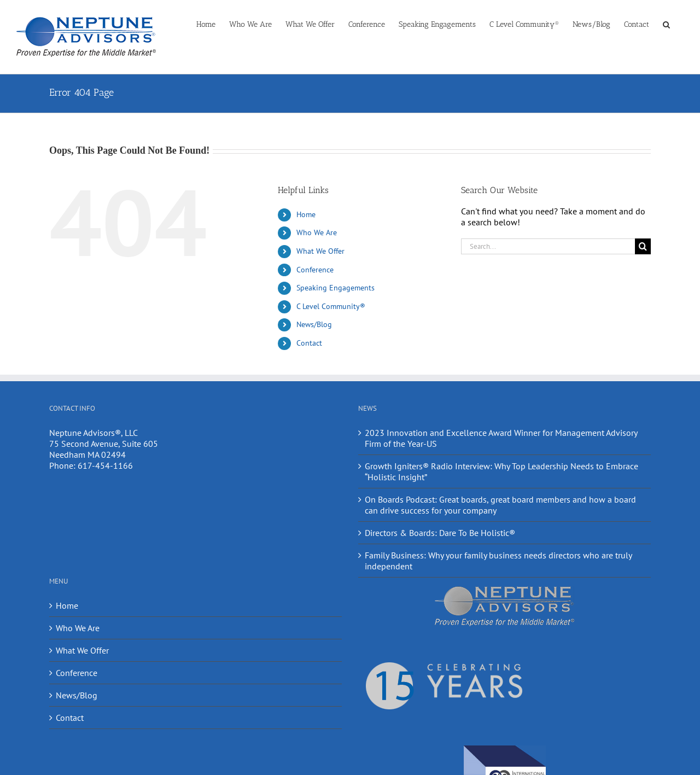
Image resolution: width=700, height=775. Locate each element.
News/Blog (314, 324)
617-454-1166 (105, 465)
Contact (309, 343)
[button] (666, 24)
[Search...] (548, 246)
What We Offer (320, 251)
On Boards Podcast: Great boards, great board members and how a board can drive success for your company (500, 505)
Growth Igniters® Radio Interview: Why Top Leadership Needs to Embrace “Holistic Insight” (501, 471)
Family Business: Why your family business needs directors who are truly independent (498, 561)
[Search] (643, 246)
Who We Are (317, 232)
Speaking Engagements (336, 288)
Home (306, 214)
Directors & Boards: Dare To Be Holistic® (440, 533)
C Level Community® (331, 306)
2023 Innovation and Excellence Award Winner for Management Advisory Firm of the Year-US (501, 438)
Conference (315, 270)
